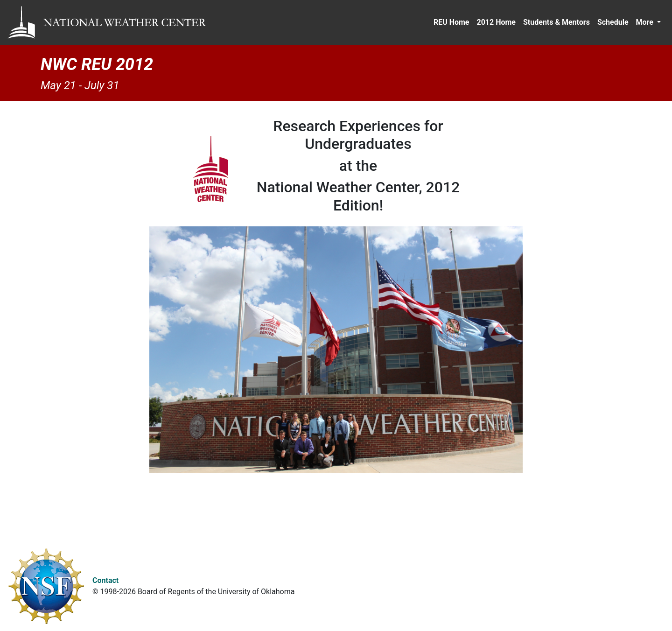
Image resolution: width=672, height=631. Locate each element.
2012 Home (496, 22)
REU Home (451, 22)
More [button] (646, 22)
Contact (105, 580)
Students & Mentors (556, 22)
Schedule (613, 22)
